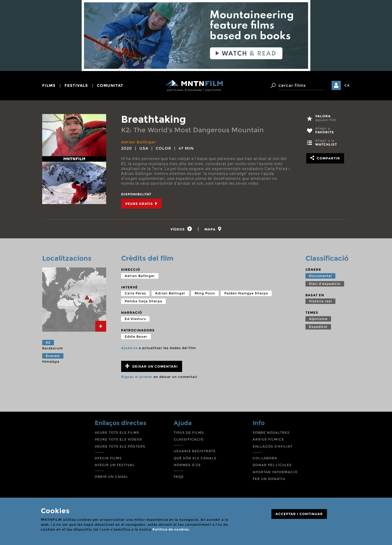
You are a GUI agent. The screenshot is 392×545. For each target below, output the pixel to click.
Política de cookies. (171, 529)
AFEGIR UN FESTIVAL (115, 465)
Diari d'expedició (325, 284)
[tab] (181, 229)
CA (347, 85)
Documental (320, 276)
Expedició (318, 327)
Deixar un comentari (151, 366)
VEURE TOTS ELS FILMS (117, 432)
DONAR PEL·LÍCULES (272, 465)
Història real (320, 301)
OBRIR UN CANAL (111, 477)
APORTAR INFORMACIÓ (275, 472)
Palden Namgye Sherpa (246, 293)
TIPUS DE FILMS (189, 432)
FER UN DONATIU (269, 479)
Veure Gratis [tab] (141, 204)
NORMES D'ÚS (187, 465)
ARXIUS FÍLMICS (268, 439)
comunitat (110, 85)
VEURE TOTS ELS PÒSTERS (120, 446)
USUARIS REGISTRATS (195, 451)
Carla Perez (135, 293)
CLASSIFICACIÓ (189, 439)
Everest (53, 356)
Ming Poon (205, 293)
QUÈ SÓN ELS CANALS (195, 458)
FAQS (179, 477)
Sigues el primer (137, 377)
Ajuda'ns (129, 348)
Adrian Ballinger (139, 142)
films (49, 85)
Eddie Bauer (136, 336)
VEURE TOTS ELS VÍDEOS (118, 439)
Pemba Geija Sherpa (143, 301)
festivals (76, 85)
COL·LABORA (265, 458)
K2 (48, 342)
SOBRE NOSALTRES (271, 432)
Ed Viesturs (135, 319)
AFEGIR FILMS (108, 458)
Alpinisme (318, 319)
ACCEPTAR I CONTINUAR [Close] (299, 514)
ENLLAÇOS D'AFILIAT (272, 446)
